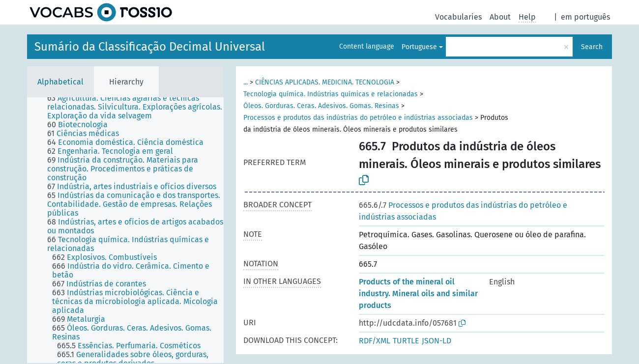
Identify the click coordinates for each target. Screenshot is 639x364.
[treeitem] (140, 107)
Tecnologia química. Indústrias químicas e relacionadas (331, 94)
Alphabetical (60, 82)
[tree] (125, 230)
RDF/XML (375, 341)
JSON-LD (436, 341)
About (500, 17)
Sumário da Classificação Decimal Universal (150, 47)
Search (592, 47)
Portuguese (419, 47)
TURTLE (406, 341)
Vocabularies (458, 17)
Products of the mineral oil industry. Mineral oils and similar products (418, 294)
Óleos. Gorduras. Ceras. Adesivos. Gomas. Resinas (321, 106)
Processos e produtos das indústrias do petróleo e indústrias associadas (358, 118)
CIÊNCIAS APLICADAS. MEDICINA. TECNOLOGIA (325, 82)
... (246, 82)
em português (585, 17)
